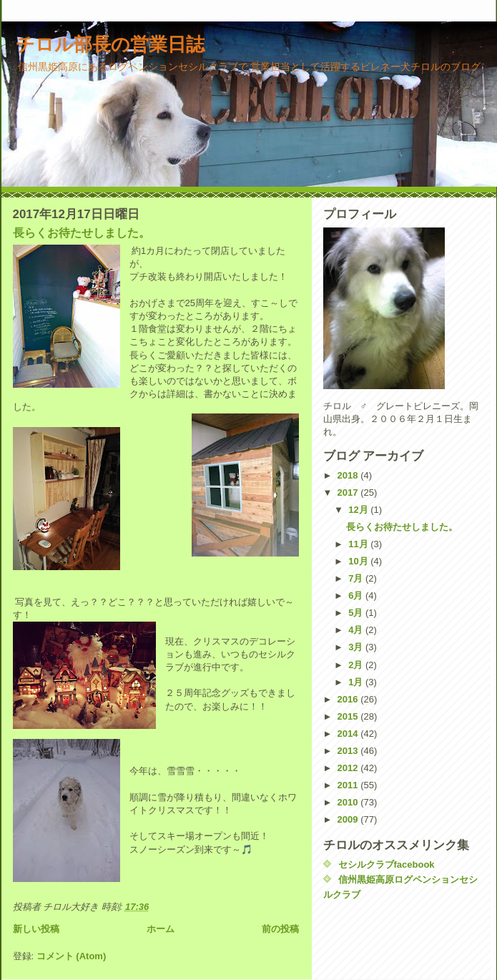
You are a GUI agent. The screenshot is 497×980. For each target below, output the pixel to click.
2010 (349, 802)
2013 (349, 751)
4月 (357, 630)
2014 (349, 734)
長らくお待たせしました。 (82, 233)
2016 (349, 699)
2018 (349, 475)
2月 (357, 665)
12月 (359, 510)
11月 (359, 544)
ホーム (161, 929)
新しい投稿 (36, 929)
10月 (359, 561)
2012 (349, 768)
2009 (349, 819)
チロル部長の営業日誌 (110, 44)
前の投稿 (280, 929)
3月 (357, 647)
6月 (357, 596)
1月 (357, 682)
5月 (357, 613)
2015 (349, 716)
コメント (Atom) (72, 956)
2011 (349, 785)
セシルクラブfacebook (387, 864)
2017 (349, 493)
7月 (357, 578)
